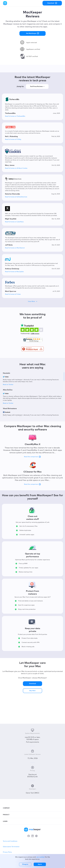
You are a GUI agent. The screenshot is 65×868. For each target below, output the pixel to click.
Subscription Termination (11, 847)
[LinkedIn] (32, 836)
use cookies (40, 857)
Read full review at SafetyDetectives (16, 197)
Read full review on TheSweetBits (15, 116)
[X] (36, 836)
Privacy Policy (7, 852)
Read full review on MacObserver (15, 248)
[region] (32, 394)
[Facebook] (29, 836)
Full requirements (33, 742)
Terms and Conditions (10, 841)
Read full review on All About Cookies (16, 168)
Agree (40, 864)
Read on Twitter (8, 385)
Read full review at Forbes (13, 294)
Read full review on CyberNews (14, 222)
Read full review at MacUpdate (14, 272)
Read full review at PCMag (13, 139)
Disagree (25, 864)
